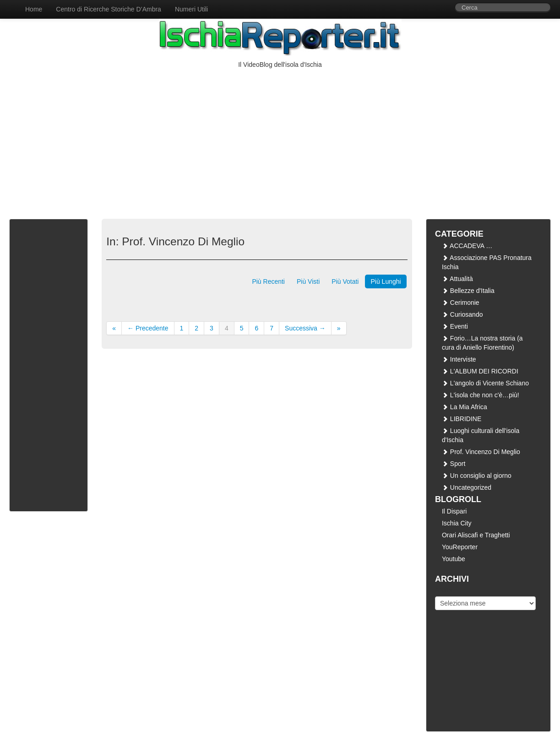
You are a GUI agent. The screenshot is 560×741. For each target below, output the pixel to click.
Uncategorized (467, 487)
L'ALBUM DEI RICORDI (480, 371)
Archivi (445, 590)
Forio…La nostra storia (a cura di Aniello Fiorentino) (482, 343)
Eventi (455, 326)
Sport (454, 464)
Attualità (457, 279)
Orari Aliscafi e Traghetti (476, 535)
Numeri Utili (191, 9)
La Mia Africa (465, 407)
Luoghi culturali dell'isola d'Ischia (481, 435)
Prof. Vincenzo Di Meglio (481, 452)
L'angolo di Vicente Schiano (485, 383)
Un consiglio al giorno (477, 476)
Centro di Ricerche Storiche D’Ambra (109, 9)
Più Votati (345, 281)
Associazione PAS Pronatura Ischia (487, 262)
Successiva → (305, 328)
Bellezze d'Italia (468, 291)
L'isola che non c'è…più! (481, 395)
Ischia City (457, 523)
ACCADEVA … (467, 246)
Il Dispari (454, 511)
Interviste (459, 359)
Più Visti (308, 281)
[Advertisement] (280, 138)
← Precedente (148, 328)
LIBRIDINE (462, 419)
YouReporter (460, 547)
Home (34, 9)
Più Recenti (268, 281)
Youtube (454, 559)
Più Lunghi (386, 281)
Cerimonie (461, 303)
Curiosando (462, 314)
